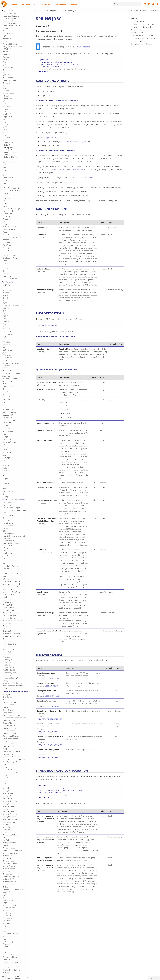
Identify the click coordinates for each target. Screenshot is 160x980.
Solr (4, 132)
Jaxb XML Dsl (9, 538)
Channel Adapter (9, 705)
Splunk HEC (7, 138)
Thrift (5, 195)
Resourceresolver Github (12, 636)
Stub (4, 183)
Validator (6, 219)
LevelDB (6, 569)
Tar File (5, 405)
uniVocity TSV (8, 415)
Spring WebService (11, 157)
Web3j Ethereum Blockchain (13, 237)
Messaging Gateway (10, 819)
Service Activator (9, 908)
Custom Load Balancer (11, 736)
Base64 (5, 295)
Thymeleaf (6, 198)
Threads (6, 944)
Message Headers (137, 41)
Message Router (9, 811)
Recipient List (8, 856)
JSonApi (5, 360)
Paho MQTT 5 (8, 33)
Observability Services (11, 600)
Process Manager (9, 848)
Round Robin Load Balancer (13, 889)
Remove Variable (9, 869)
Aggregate (6, 694)
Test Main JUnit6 (9, 670)
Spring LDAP (8, 150)
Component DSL (50, 137)
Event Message (8, 754)
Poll (4, 837)
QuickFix (6, 65)
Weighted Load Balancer (12, 970)
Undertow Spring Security (12, 683)
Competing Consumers (11, 715)
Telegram (6, 193)
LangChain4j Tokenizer (11, 566)
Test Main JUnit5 (9, 667)
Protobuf (6, 384)
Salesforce (6, 91)
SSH (4, 165)
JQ (3, 463)
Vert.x (5, 224)
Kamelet (6, 778)
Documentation (29, 5)
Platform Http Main (10, 615)
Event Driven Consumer (11, 752)
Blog (14, 5)
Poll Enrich (7, 840)
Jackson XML (7, 345)
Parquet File (7, 371)
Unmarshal (7, 965)
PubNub (6, 57)
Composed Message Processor (14, 718)
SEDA (5, 104)
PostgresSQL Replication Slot (13, 46)
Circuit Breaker (8, 710)
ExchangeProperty (9, 442)
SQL (4, 160)
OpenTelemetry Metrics (11, 26)
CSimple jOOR (8, 523)
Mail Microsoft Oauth (10, 574)
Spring (5, 140)
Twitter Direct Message (11, 208)
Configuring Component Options (144, 24)
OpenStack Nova (10, 21)
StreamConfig (8, 941)
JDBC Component (83, 47)
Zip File (5, 425)
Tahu (5, 185)
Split (4, 928)
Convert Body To (9, 726)
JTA (4, 563)
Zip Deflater (7, 423)
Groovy (5, 447)
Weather (6, 234)
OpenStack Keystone (11, 16)
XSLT (4, 266)
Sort (4, 926)
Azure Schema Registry (12, 508)
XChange (6, 250)
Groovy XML (7, 332)
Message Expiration (10, 806)
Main (4, 576)
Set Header (7, 913)
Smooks (6, 125)
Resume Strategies (10, 882)
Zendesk (6, 273)
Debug (5, 528)
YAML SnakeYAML (9, 420)
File (4, 445)
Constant (6, 434)
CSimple (6, 437)
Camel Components (39, 11)
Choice (5, 707)
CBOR (5, 303)
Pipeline (6, 832)
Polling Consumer (9, 843)
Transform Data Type (11, 962)
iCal (4, 340)
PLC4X (5, 41)
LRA (4, 571)
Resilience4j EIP (8, 879)
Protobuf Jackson (9, 386)
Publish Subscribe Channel (13, 850)
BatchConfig (7, 697)
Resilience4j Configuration (12, 876)
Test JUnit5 (7, 662)
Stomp (5, 173)
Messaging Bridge (9, 817)
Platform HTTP (8, 39)
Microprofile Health (10, 595)
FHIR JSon (6, 316)
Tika (4, 201)
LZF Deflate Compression (12, 363)
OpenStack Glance (11, 14)
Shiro (5, 641)
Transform (7, 960)
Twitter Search (8, 211)
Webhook (6, 240)
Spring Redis (8, 155)
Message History (9, 809)
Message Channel (9, 798)
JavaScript (6, 457)
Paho (5, 31)
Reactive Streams (9, 67)
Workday (6, 247)
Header (5, 450)
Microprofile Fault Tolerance (13, 592)
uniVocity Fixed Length (11, 412)
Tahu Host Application (12, 190)
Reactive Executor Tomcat (12, 621)
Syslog (5, 402)
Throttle (6, 947)
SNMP (5, 130)
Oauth (5, 597)
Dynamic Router (9, 746)
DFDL (5, 314)
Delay (5, 741)
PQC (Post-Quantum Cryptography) (10, 380)
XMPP (5, 260)
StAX (4, 167)
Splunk (5, 135)
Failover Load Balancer (11, 757)
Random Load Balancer (11, 853)
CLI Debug (7, 518)
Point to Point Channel (11, 835)
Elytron (5, 550)
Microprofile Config (10, 589)
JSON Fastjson (8, 350)
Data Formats (7, 282)
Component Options (138, 30)
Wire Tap (6, 973)
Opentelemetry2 (9, 610)
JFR (4, 561)
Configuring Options (138, 22)
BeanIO (5, 298)
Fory (4, 324)
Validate (6, 967)
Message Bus (8, 796)
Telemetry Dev (8, 660)
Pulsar (5, 59)
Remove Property (9, 866)
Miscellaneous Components (13, 500)
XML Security (7, 418)
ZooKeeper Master (10, 279)
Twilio (5, 206)
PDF (4, 36)
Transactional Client (10, 957)
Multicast (6, 824)
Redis (5, 628)
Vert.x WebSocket (9, 229)
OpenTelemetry (8, 608)
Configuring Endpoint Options (143, 27)
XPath (5, 494)
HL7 (4, 337)
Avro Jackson (7, 290)
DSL (4, 531)
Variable (6, 486)
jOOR (5, 460)
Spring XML (7, 652)
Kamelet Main (9, 541)
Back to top (154, 978)
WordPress (7, 245)
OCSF (5, 368)
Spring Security (8, 649)
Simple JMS (7, 114)
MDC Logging (8, 579)
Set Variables (7, 923)
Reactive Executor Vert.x (12, 623)
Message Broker (9, 793)
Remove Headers (9, 861)
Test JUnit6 (7, 665)
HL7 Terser (7, 452)
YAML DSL (8, 548)
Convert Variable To (10, 731)
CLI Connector (8, 515)
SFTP (4, 112)
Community (47, 5)
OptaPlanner (7, 28)
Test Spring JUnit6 (9, 675)
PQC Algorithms (8, 49)
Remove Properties (10, 863)
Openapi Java (8, 602)
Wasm (5, 232)
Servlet (5, 109)
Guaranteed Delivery (10, 770)
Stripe (5, 180)
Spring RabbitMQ (10, 152)
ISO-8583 (6, 342)
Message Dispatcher (10, 801)
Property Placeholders (88, 178)
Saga (4, 88)
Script (5, 902)
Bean (5, 700)
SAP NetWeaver (8, 93)
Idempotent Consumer (11, 772)
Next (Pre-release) (138, 11)
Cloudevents (7, 521)
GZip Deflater (8, 334)
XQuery (5, 263)
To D (4, 952)
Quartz (5, 62)
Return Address (8, 884)
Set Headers (7, 915)
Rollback (6, 887)
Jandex (5, 556)
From (5, 767)
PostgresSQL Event (10, 44)
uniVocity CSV (8, 410)
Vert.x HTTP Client (9, 227)
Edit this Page (154, 11)
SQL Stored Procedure (11, 162)
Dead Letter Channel (10, 739)
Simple (5, 478)
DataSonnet (7, 439)
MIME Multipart (8, 366)
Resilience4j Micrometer (11, 634)
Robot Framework (9, 80)
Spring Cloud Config (10, 644)
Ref (4, 70)
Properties (7, 54)
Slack (4, 119)
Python (5, 473)
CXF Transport (8, 526)
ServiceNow (7, 106)
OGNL (5, 470)
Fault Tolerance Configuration (14, 759)
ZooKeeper (7, 276)
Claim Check (7, 713)
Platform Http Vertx (10, 618)
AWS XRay (7, 505)
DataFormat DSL (76, 169)
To (4, 949)
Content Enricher (9, 720)
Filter (4, 765)
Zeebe (5, 271)
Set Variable (7, 921)
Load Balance (8, 780)
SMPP (5, 127)
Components (54, 11)
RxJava (5, 639)
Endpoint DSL (59, 169)
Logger (5, 783)
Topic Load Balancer (10, 954)
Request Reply (8, 871)
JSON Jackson (8, 355)
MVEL (5, 468)
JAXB (4, 347)
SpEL (4, 481)
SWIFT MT (6, 397)
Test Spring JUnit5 (9, 673)
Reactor (6, 626)
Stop (4, 936)
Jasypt (5, 558)
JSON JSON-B (7, 358)
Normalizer (7, 827)
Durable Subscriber (10, 744)
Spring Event (8, 145)
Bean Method (8, 432)
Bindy (5, 301)
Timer (5, 203)
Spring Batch (8, 143)
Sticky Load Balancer (10, 934)
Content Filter (8, 723)
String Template (8, 178)
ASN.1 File (6, 285)
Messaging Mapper (10, 822)
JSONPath (6, 465)
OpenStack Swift (10, 23)
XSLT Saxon (7, 268)
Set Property (7, 918)
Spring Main (7, 647)
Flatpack (6, 321)
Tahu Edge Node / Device (13, 188)
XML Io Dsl (8, 545)
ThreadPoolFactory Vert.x (12, 678)
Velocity (5, 221)
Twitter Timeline (8, 214)
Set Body (6, 910)
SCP (4, 101)
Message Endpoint (10, 804)
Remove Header (9, 858)
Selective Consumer (10, 905)
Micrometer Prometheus (12, 587)
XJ (3, 253)
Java (4, 455)
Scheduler (6, 96)
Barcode (6, 293)
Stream (5, 175)
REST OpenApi (8, 78)
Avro (4, 287)
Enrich (5, 749)
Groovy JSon (7, 329)
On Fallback (7, 830)
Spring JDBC (9, 147)
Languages (6, 428)
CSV (4, 311)
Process (6, 845)
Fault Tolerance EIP (10, 762)
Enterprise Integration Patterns (15, 691)
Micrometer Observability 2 (13, 584)
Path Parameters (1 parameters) (144, 35)
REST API (6, 75)
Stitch (5, 170)
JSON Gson (7, 353)
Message (6, 791)
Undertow (6, 216)
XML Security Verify (10, 258)
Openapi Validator (9, 605)
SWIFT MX (6, 399)
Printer (5, 52)
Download (62, 5)
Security (75, 5)
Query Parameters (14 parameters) (145, 38)
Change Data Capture (11, 702)
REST (4, 72)
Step (4, 931)
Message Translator (10, 814)
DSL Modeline (9, 533)
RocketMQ (6, 83)
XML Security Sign (9, 255)
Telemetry (6, 657)
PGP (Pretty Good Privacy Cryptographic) (12, 375)
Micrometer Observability (12, 582)
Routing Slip (7, 892)
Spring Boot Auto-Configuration (142, 44)
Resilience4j (7, 631)
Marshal (6, 788)
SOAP (5, 394)
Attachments (7, 503)
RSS (4, 85)
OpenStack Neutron (11, 18)
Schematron (7, 99)
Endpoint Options (137, 33)
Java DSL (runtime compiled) (14, 536)
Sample (5, 897)
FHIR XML (6, 319)
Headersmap (7, 553)
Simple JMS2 (7, 117)
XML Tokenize (8, 491)
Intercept (6, 775)
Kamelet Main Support (12, 543)
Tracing (5, 680)
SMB (4, 122)
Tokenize (6, 483)
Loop (5, 785)
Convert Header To (10, 728)
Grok (4, 327)
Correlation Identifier (10, 733)
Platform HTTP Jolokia (11, 613)
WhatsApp (6, 242)
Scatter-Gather (8, 900)
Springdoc (6, 654)
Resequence (7, 874)
